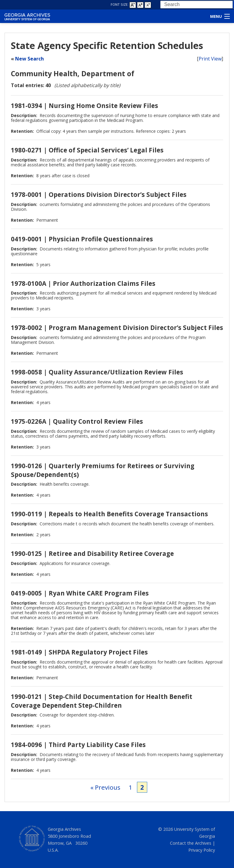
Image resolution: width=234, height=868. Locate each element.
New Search (29, 59)
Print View (210, 59)
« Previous (105, 787)
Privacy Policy (202, 850)
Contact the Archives (191, 843)
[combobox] (197, 5)
